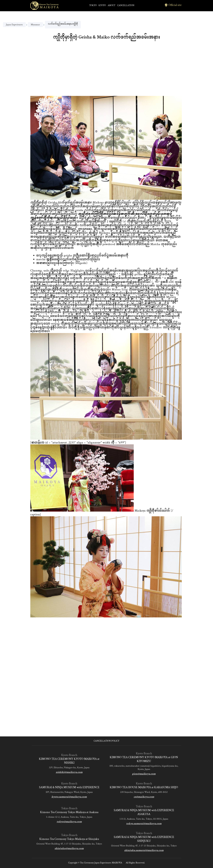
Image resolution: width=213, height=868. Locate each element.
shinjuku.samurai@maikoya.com (144, 850)
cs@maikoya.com (144, 797)
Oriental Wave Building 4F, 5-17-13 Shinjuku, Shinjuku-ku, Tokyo (69, 844)
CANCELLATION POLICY (106, 741)
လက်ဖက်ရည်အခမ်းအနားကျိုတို (63, 24)
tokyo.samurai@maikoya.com (144, 824)
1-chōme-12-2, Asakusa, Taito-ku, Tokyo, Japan (69, 817)
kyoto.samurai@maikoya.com (69, 797)
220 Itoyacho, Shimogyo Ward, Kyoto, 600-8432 (144, 792)
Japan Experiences (14, 25)
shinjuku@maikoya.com (69, 848)
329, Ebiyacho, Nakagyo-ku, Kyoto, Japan (69, 767)
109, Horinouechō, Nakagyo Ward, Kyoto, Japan (69, 792)
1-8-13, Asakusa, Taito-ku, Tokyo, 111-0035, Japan (144, 819)
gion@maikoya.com (144, 774)
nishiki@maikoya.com (69, 772)
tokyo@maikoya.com (69, 822)
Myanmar (35, 25)
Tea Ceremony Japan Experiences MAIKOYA (101, 863)
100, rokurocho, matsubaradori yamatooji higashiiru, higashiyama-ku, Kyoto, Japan (144, 767)
